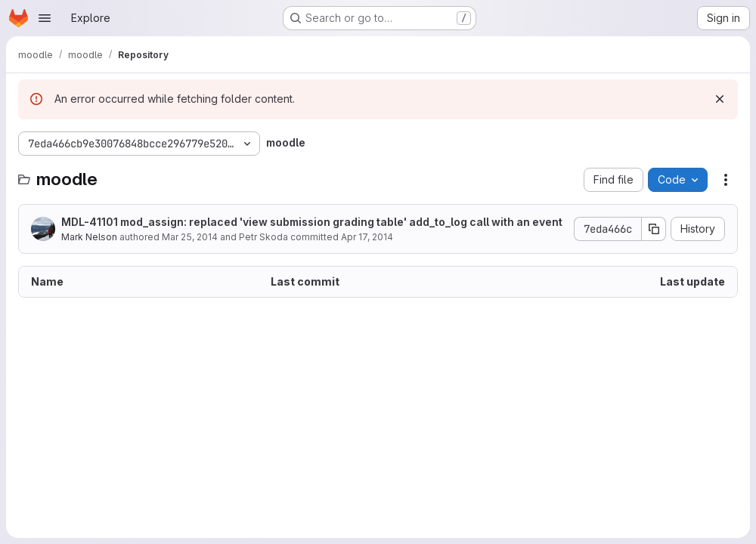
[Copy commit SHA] (654, 229)
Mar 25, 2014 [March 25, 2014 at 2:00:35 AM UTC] (190, 237)
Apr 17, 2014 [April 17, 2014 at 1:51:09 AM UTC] (367, 237)
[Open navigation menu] (45, 18)
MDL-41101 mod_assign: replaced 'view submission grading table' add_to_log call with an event (312, 222)
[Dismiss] (720, 99)
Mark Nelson (89, 237)
